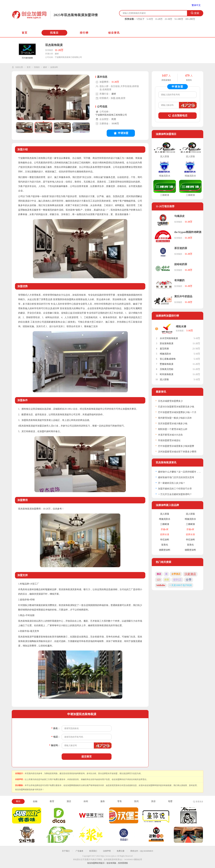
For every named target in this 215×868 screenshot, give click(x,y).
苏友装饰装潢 (167, 343)
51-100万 (179, 19)
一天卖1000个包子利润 (180, 585)
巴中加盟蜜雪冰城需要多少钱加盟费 (176, 446)
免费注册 (121, 851)
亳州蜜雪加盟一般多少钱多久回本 (175, 418)
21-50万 (169, 19)
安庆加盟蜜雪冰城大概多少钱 (173, 424)
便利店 (177, 580)
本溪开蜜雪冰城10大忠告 (170, 435)
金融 (35, 801)
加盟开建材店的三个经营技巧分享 (175, 489)
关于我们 (66, 851)
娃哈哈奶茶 (181, 264)
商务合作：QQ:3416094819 (142, 851)
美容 (153, 801)
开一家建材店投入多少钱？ (172, 483)
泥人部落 (164, 379)
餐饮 (18, 801)
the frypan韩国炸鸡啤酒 (188, 232)
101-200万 (190, 19)
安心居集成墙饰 (168, 359)
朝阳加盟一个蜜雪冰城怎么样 (173, 429)
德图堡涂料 (165, 550)
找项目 (54, 33)
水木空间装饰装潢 (169, 338)
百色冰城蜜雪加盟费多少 (170, 401)
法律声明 (107, 851)
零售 (120, 801)
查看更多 (199, 802)
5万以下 (141, 19)
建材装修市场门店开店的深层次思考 (176, 477)
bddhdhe (161, 585)
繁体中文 (196, 5)
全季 (189, 580)
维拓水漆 (181, 326)
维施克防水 (165, 354)
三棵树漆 (165, 524)
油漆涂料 (54, 67)
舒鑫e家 (165, 529)
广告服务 (79, 851)
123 (159, 580)
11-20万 (159, 19)
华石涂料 (165, 540)
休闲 (86, 801)
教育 (52, 801)
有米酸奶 (179, 280)
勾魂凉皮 (179, 216)
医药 (136, 801)
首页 (25, 33)
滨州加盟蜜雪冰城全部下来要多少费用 (177, 452)
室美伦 (165, 545)
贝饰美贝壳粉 (167, 369)
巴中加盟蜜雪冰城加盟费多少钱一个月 (177, 412)
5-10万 (150, 19)
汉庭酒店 (190, 574)
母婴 (170, 801)
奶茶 (167, 580)
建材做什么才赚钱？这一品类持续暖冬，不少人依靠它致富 (179, 472)
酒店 (159, 574)
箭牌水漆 (165, 534)
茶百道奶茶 (181, 248)
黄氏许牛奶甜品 (183, 296)
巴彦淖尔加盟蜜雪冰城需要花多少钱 (176, 407)
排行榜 (84, 33)
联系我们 (93, 851)
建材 (45, 67)
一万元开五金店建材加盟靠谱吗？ (175, 494)
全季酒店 (176, 574)
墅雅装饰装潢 (167, 364)
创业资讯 (114, 33)
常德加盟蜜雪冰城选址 (169, 440)
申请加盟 (121, 133)
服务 (103, 801)
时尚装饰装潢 (167, 374)
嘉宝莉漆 (164, 349)
